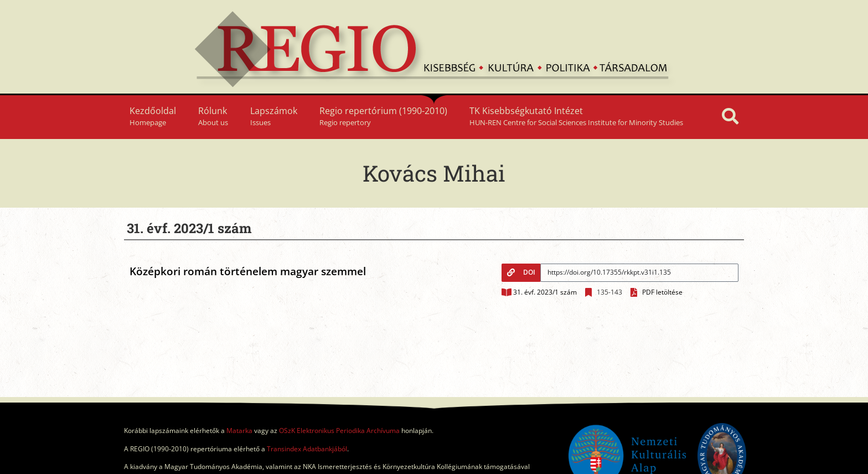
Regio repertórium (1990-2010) (383, 116)
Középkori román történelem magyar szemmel (248, 271)
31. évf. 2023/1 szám (545, 292)
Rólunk (213, 116)
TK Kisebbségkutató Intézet (576, 116)
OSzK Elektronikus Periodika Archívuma (339, 431)
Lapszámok (274, 116)
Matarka (239, 431)
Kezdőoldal (153, 116)
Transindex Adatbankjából (307, 449)
